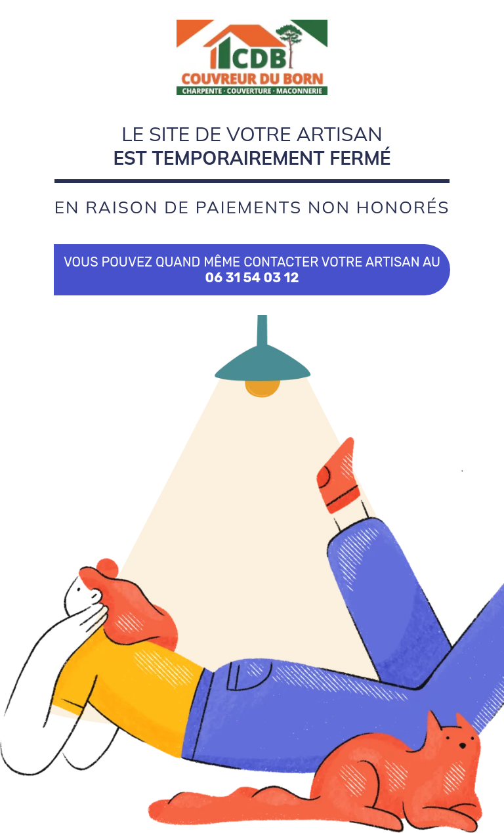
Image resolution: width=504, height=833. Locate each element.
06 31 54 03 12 (252, 278)
